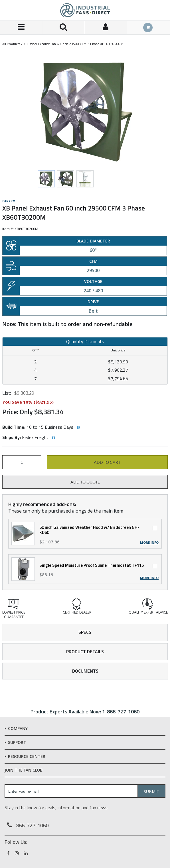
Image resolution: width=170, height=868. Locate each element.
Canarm (9, 201)
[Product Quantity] (22, 462)
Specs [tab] (85, 632)
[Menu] (21, 28)
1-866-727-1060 (121, 712)
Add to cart (107, 462)
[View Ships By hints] (53, 438)
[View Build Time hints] (78, 428)
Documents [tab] (85, 671)
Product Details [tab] (85, 651)
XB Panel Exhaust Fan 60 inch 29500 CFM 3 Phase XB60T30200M (73, 44)
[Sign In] (106, 28)
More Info (149, 543)
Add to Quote (85, 482)
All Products (11, 44)
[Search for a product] (63, 28)
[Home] (85, 10)
